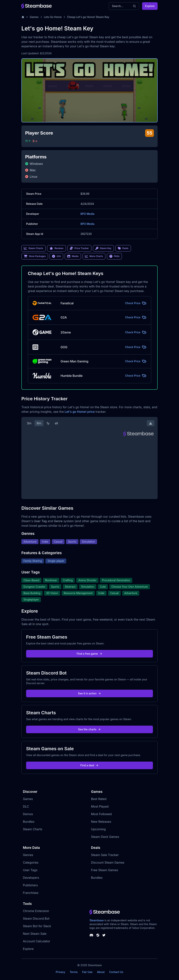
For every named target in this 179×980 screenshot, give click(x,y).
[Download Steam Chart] (151, 423)
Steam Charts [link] (33, 248)
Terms (74, 972)
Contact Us (116, 972)
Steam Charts (33, 829)
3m (29, 423)
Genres (28, 855)
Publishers (30, 885)
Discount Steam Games (108, 862)
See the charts (90, 729)
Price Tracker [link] (79, 248)
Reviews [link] (57, 248)
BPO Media (87, 214)
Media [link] (73, 256)
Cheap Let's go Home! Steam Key (88, 17)
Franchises (31, 893)
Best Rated (99, 799)
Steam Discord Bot (36, 918)
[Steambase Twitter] (104, 935)
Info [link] (56, 256)
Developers (31, 878)
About (101, 972)
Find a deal (90, 765)
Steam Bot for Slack (37, 926)
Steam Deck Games (105, 837)
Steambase (97, 920)
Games (34, 17)
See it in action (89, 693)
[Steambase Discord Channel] (91, 935)
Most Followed (101, 814)
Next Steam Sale (35, 934)
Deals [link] (123, 248)
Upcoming (98, 829)
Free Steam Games (105, 870)
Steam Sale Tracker (105, 855)
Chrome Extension (36, 911)
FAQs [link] (114, 256)
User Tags (30, 870)
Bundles (29, 822)
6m (39, 423)
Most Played (100, 806)
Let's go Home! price (80, 412)
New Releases (101, 822)
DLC (26, 806)
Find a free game (89, 654)
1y (48, 423)
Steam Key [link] (103, 248)
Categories (31, 862)
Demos (28, 814)
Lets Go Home (53, 17)
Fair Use (87, 972)
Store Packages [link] (35, 256)
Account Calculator (37, 941)
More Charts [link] (94, 256)
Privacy (60, 972)
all (56, 423)
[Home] (23, 17)
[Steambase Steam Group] (98, 935)
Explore (150, 6)
